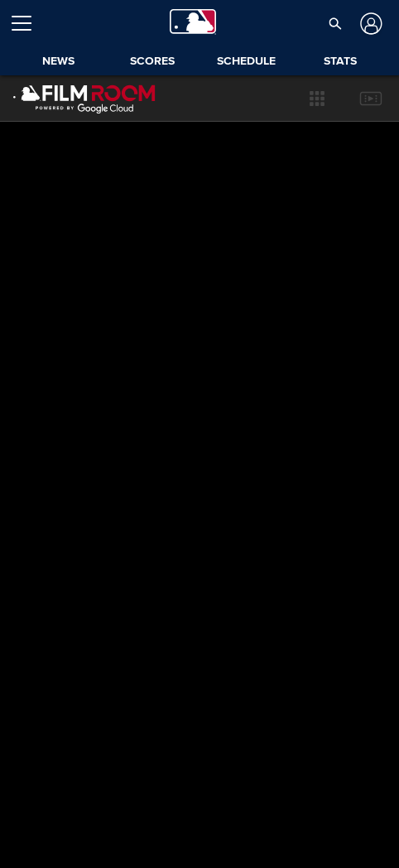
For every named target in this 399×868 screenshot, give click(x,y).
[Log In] (369, 24)
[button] (317, 99)
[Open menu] (28, 23)
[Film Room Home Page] (72, 99)
